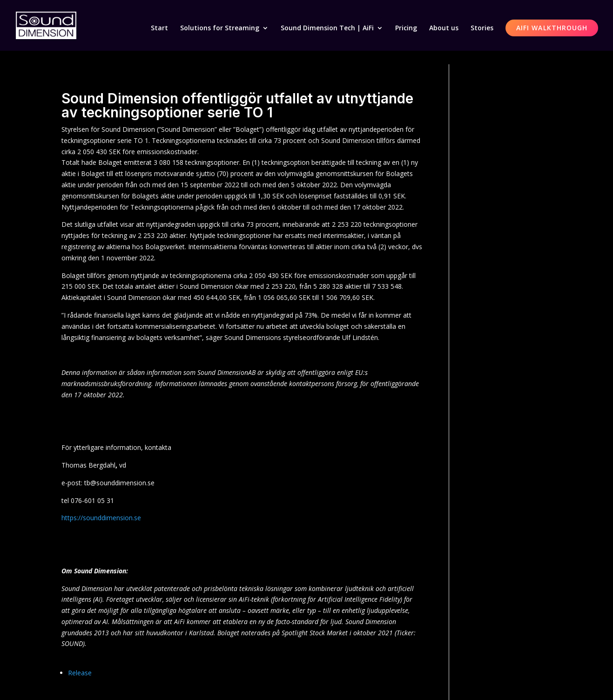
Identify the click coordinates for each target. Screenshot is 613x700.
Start (159, 28)
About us (444, 28)
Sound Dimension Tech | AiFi (327, 28)
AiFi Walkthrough (552, 28)
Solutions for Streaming (220, 28)
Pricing (406, 28)
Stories (482, 28)
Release (80, 673)
